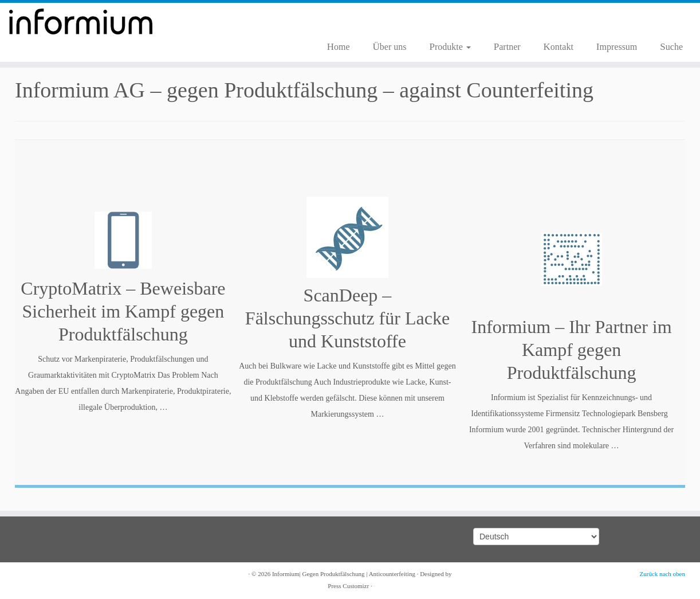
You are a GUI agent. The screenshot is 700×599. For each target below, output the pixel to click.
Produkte (450, 47)
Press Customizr (348, 586)
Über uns (390, 47)
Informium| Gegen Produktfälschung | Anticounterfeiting (344, 574)
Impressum (617, 47)
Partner (507, 47)
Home (339, 47)
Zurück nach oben (662, 574)
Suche (671, 47)
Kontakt (559, 47)
